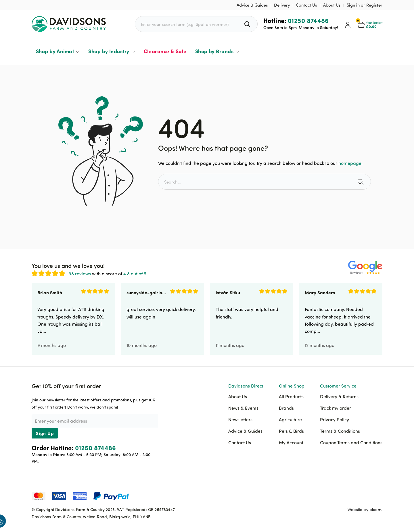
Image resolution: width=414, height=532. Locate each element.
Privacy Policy (335, 420)
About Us (332, 5)
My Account (291, 443)
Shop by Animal (55, 51)
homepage (350, 163)
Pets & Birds (291, 431)
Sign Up (45, 433)
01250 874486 (308, 20)
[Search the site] (361, 182)
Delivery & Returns (339, 396)
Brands (286, 408)
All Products (291, 396)
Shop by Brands (214, 51)
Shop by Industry (109, 51)
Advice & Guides (252, 5)
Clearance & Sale (165, 51)
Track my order (336, 408)
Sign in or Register (365, 5)
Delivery (282, 5)
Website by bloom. (365, 509)
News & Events (243, 408)
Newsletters (240, 420)
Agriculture (290, 420)
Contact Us (306, 5)
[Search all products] (248, 24)
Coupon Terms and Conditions (351, 443)
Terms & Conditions (340, 431)
